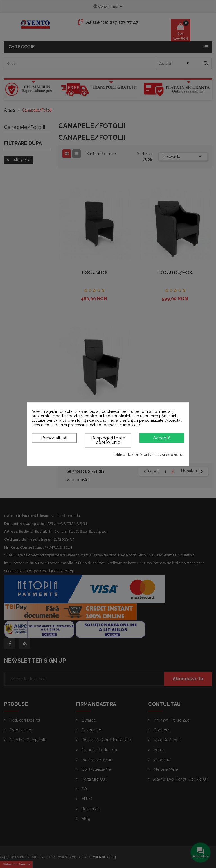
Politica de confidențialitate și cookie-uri (148, 455)
